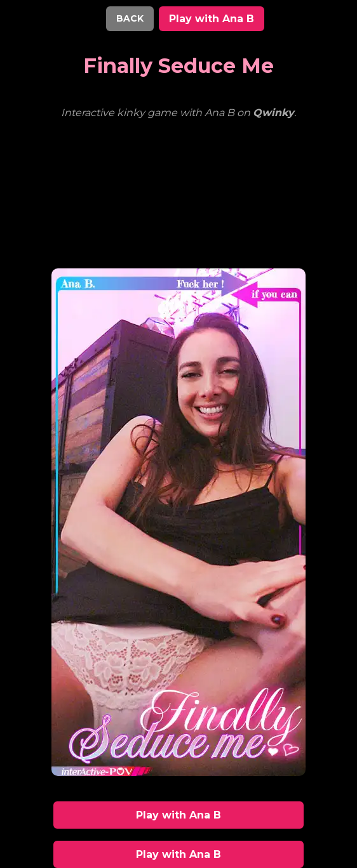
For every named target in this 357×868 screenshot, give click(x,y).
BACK (130, 18)
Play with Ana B (212, 19)
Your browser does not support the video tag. (178, 185)
